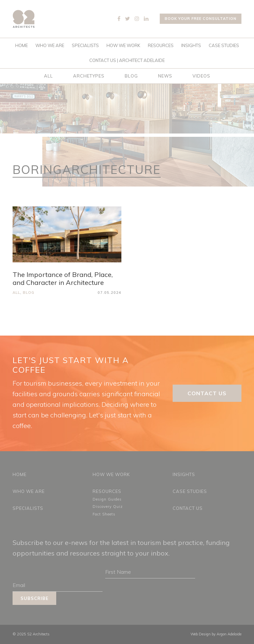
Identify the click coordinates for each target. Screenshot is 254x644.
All (48, 76)
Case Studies (224, 45)
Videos (201, 76)
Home (21, 45)
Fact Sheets (104, 514)
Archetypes (89, 76)
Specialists (85, 45)
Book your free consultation (201, 19)
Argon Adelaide (229, 634)
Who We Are (50, 45)
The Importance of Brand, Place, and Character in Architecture (63, 278)
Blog (131, 76)
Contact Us (207, 393)
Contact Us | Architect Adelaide (127, 60)
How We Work (123, 45)
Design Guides (107, 499)
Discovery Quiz (108, 507)
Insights (191, 45)
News (165, 76)
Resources (161, 45)
